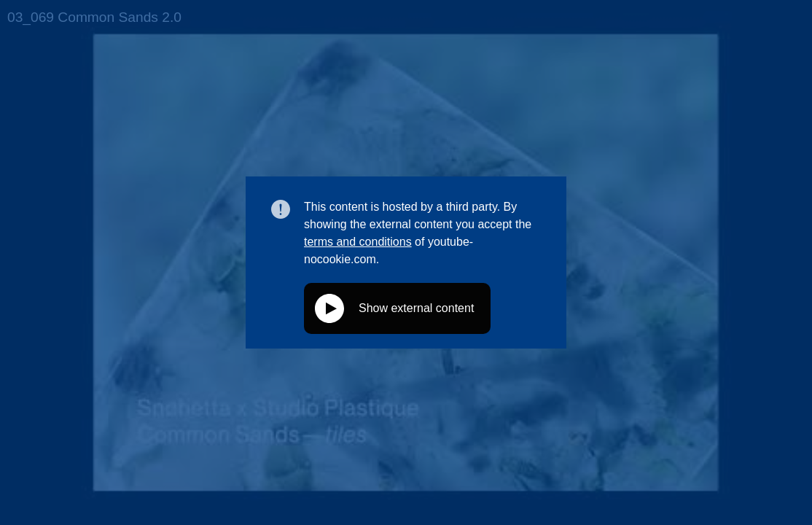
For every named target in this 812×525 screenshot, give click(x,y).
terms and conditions (358, 242)
